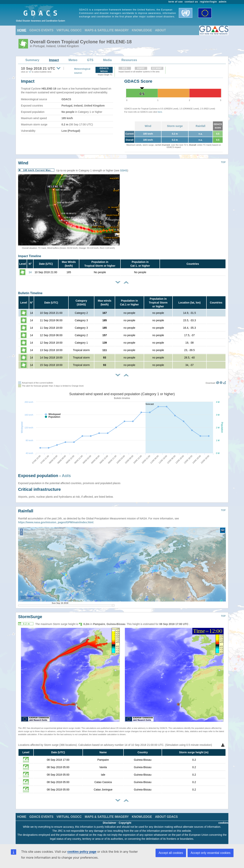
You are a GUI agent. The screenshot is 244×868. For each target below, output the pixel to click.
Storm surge (175, 126)
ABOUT (160, 30)
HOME (22, 30)
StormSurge (30, 617)
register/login (208, 2)
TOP (223, 162)
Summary (32, 60)
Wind (148, 126)
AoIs (66, 476)
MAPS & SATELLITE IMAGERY (107, 30)
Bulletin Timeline (30, 293)
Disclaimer (110, 823)
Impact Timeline (30, 256)
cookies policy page (82, 852)
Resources (129, 60)
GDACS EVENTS (41, 30)
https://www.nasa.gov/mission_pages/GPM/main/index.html (56, 522)
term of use (176, 2)
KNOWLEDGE (142, 30)
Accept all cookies (171, 853)
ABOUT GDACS (166, 817)
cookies (223, 823)
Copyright (125, 823)
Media (107, 60)
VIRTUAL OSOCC (69, 30)
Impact (54, 60)
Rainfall (201, 126)
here (160, 112)
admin (223, 2)
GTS (90, 60)
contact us (191, 2)
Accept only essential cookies (211, 853)
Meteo (73, 60)
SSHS (124, 170)
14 (30, 272)
